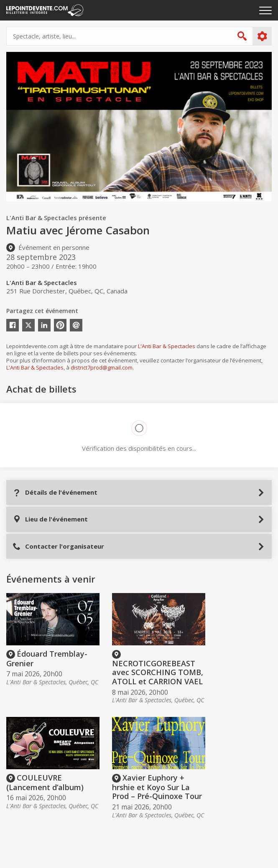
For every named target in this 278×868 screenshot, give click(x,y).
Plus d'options (262, 36)
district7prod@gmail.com (102, 367)
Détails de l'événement (55, 492)
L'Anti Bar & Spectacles (167, 346)
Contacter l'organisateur (58, 546)
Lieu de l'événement (50, 519)
